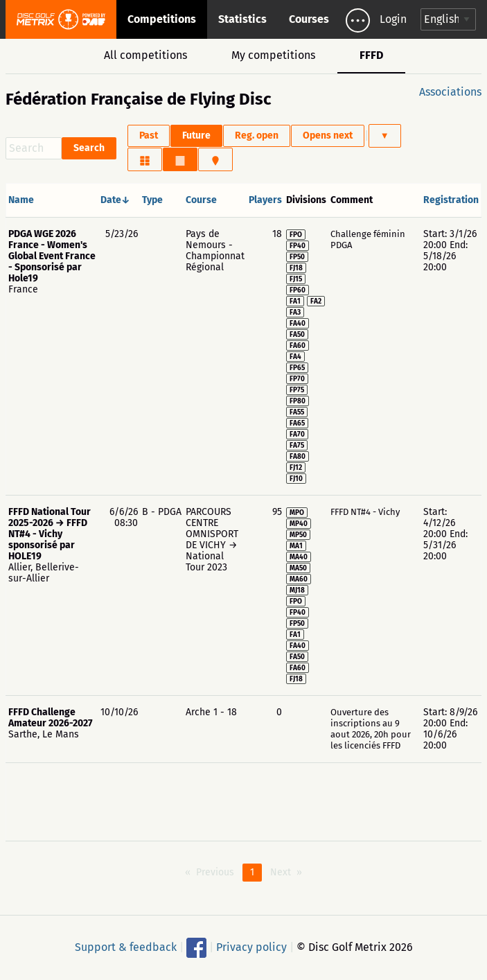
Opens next (328, 135)
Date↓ (115, 200)
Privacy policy (251, 946)
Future (196, 135)
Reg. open (257, 135)
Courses (309, 19)
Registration (451, 200)
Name (21, 200)
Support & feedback (126, 946)
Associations (450, 92)
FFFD (371, 55)
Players (265, 200)
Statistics (242, 19)
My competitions (273, 55)
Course (201, 200)
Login (393, 19)
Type (152, 200)
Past (149, 135)
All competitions (145, 55)
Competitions (162, 19)
